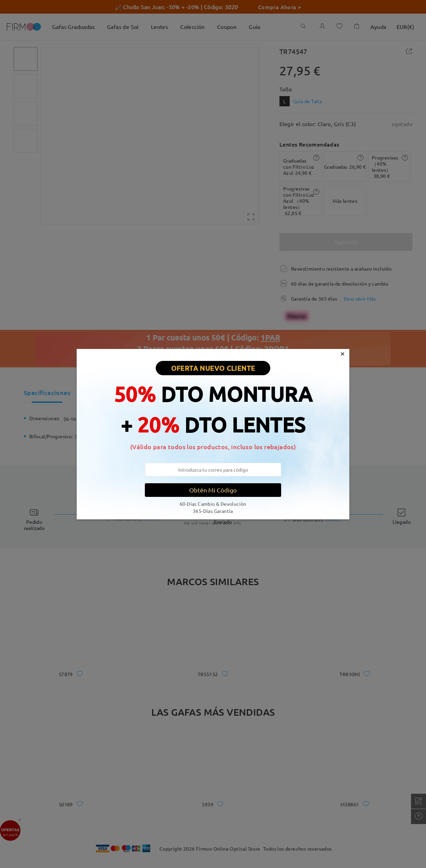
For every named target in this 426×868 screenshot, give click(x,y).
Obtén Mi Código (213, 490)
